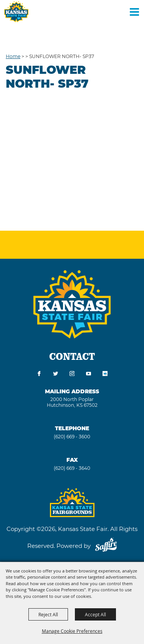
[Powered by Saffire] (106, 546)
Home (13, 56)
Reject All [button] (48, 614)
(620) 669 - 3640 (72, 468)
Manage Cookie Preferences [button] (72, 631)
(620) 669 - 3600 (72, 437)
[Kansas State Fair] (16, 12)
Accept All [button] (95, 614)
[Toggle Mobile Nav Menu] (134, 12)
